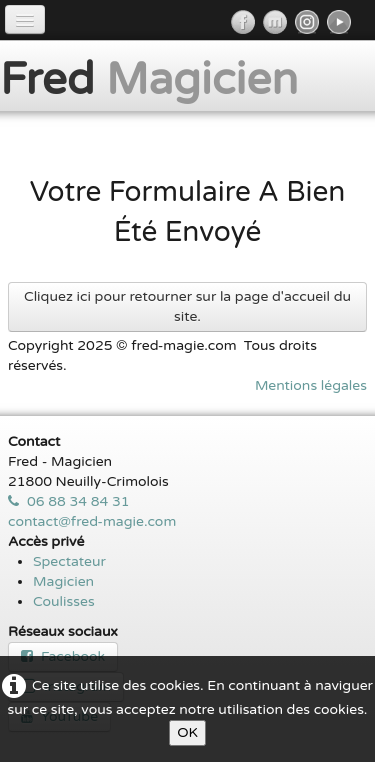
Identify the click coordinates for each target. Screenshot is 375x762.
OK (187, 732)
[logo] (156, 78)
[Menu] (25, 19)
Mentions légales (311, 385)
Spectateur (69, 561)
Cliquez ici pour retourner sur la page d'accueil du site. (187, 306)
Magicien (63, 581)
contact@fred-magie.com (92, 521)
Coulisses (64, 601)
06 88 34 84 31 (68, 501)
